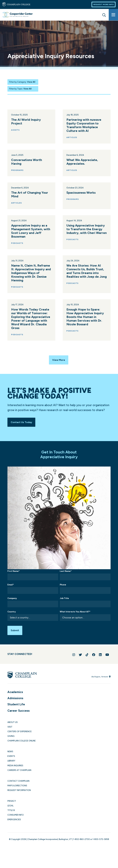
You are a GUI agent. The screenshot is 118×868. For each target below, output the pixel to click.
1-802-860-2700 (82, 843)
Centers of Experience (20, 736)
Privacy (12, 805)
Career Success (19, 715)
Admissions (15, 702)
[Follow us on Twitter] (80, 659)
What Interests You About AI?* (75, 615)
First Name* (13, 574)
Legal (10, 810)
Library (11, 765)
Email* (11, 588)
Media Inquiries (15, 770)
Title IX (11, 815)
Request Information (19, 795)
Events (11, 760)
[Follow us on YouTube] (107, 659)
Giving (11, 740)
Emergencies (14, 824)
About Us (13, 727)
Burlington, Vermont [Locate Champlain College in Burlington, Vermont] (101, 681)
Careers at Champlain (19, 774)
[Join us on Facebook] (94, 659)
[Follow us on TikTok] (87, 659)
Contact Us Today (23, 424)
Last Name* (66, 574)
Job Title (64, 601)
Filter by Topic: (20, 89)
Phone (63, 588)
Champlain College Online (22, 745)
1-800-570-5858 (101, 843)
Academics (15, 696)
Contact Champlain (18, 785)
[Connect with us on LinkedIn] (100, 659)
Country (12, 615)
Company (12, 601)
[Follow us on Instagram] (74, 659)
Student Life (16, 709)
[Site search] (104, 15)
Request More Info (104, 4)
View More (59, 367)
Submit (16, 634)
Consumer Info (16, 819)
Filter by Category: (22, 82)
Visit (10, 731)
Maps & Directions (17, 790)
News (10, 756)
